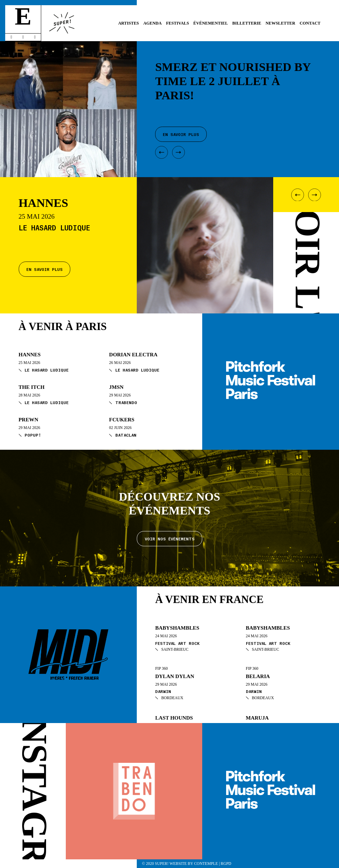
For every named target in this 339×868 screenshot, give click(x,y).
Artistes (128, 23)
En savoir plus (44, 269)
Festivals (177, 23)
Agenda (153, 23)
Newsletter (280, 23)
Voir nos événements (170, 538)
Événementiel (211, 23)
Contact (310, 23)
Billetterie (247, 23)
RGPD (226, 864)
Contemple (206, 864)
